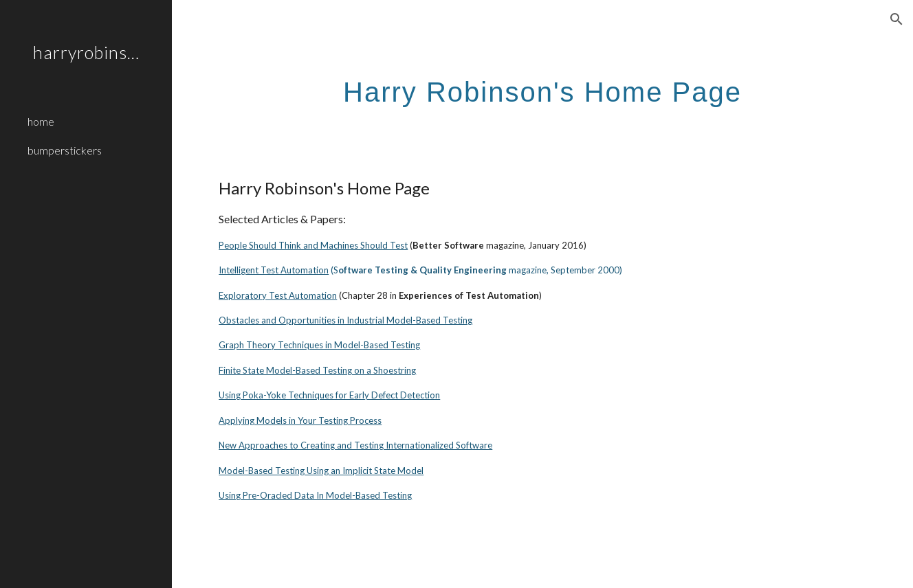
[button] (896, 19)
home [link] (41, 121)
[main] (542, 86)
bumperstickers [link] (65, 150)
